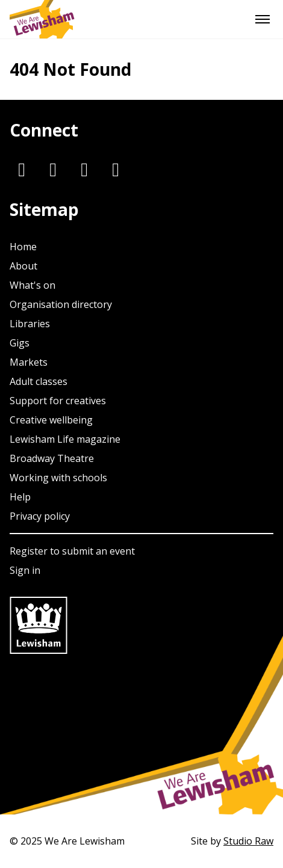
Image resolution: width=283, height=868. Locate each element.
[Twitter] (53, 169)
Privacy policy (40, 516)
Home (23, 247)
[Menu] (263, 19)
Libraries (30, 324)
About (23, 266)
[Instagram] (22, 169)
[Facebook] (84, 169)
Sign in (25, 570)
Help (20, 497)
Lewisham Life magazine (65, 439)
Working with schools (58, 478)
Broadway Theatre (52, 458)
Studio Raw (248, 841)
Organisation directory (61, 304)
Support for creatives (58, 401)
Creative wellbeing (51, 420)
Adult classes (39, 381)
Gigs (20, 343)
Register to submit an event (72, 551)
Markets (29, 362)
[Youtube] (116, 169)
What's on (33, 285)
